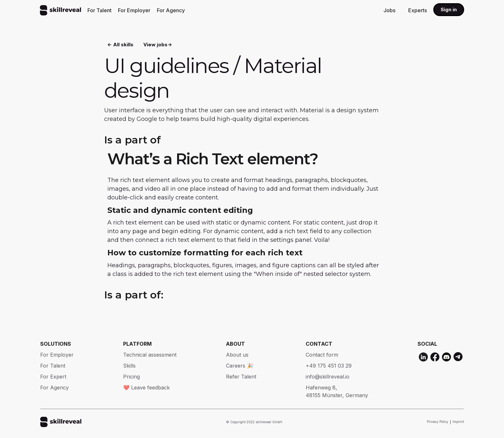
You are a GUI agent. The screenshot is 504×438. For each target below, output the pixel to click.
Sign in (449, 9)
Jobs (389, 10)
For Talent (99, 10)
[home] (60, 10)
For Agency (171, 10)
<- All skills (120, 45)
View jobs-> (158, 45)
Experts (418, 10)
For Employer (134, 10)
